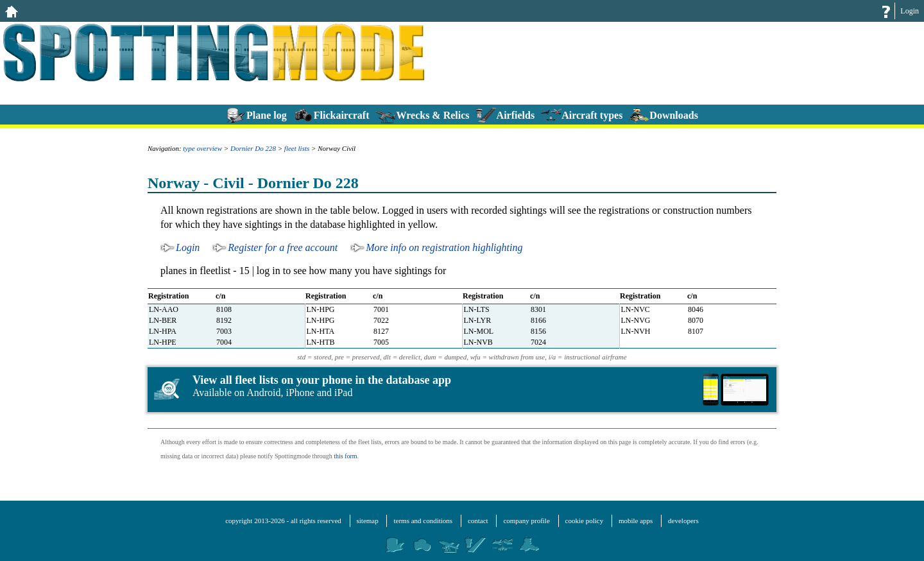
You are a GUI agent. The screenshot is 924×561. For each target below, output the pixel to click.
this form (345, 456)
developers (683, 521)
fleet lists (297, 148)
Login (910, 11)
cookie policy (585, 521)
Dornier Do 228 (253, 148)
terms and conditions (423, 521)
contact (478, 521)
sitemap (368, 521)
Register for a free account (283, 247)
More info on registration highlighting (444, 247)
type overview (202, 148)
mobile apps (636, 521)
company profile (526, 521)
